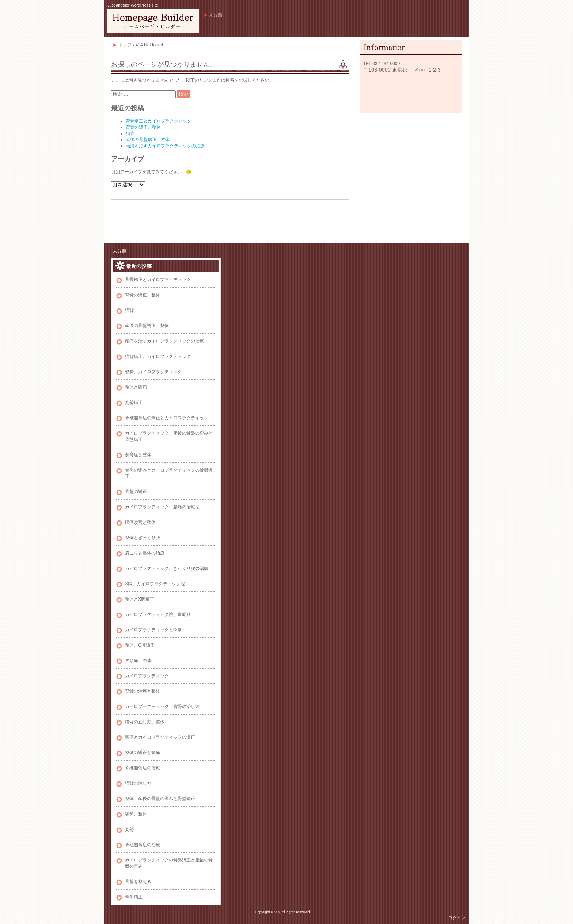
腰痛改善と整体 (140, 522)
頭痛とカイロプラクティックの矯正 (160, 737)
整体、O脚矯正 (140, 645)
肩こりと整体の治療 (145, 553)
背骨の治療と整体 (143, 691)
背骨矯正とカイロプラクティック (159, 121)
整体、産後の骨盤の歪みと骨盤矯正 (160, 799)
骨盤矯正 (134, 897)
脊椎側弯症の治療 (143, 768)
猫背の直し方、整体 (145, 722)
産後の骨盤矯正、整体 (148, 140)
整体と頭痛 (136, 387)
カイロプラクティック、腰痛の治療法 (162, 507)
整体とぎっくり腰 (143, 538)
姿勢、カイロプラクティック (153, 372)
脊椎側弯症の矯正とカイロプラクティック (167, 418)
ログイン (457, 918)
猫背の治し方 (138, 783)
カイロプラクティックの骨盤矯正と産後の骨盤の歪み (169, 863)
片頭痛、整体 (138, 660)
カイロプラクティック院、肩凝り (158, 614)
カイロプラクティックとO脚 (153, 630)
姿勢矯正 (134, 402)
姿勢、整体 (136, 814)
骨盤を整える (138, 882)
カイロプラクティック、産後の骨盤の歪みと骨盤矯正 (169, 436)
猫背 (130, 133)
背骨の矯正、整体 (143, 127)
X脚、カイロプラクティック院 (155, 584)
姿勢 (129, 829)
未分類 (216, 15)
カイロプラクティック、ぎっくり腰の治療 (167, 568)
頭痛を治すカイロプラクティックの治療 (165, 146)
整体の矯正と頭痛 (143, 753)
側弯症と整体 (138, 455)
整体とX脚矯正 (140, 599)
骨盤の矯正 (136, 492)
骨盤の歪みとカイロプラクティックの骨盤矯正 (169, 473)
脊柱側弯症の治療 (143, 845)
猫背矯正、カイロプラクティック (158, 356)
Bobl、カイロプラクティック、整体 (153, 21)
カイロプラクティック (147, 676)
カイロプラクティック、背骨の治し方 (162, 707)
